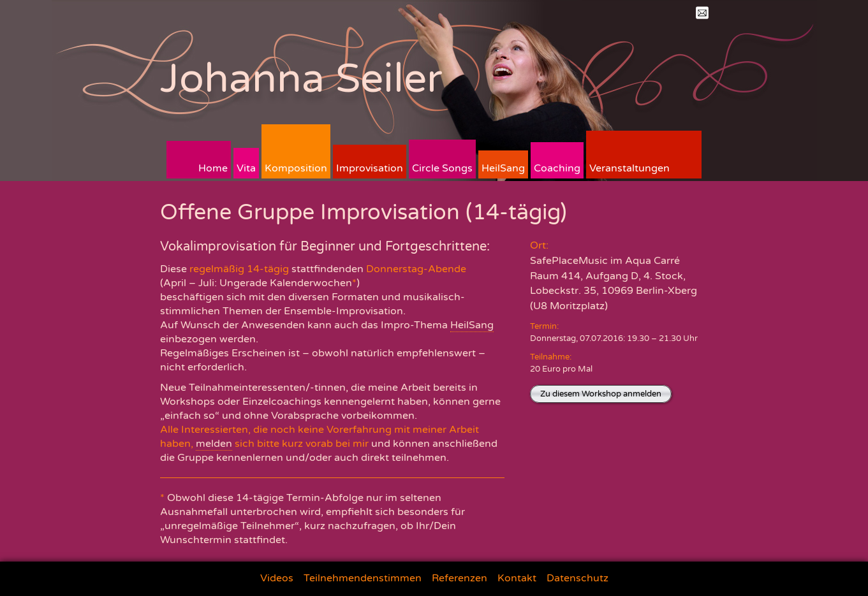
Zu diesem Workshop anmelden (601, 394)
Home (213, 168)
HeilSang (503, 168)
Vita (246, 168)
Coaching (557, 168)
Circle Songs (442, 168)
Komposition (296, 168)
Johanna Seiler (301, 79)
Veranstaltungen (629, 168)
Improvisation (370, 168)
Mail (702, 13)
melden (214, 444)
